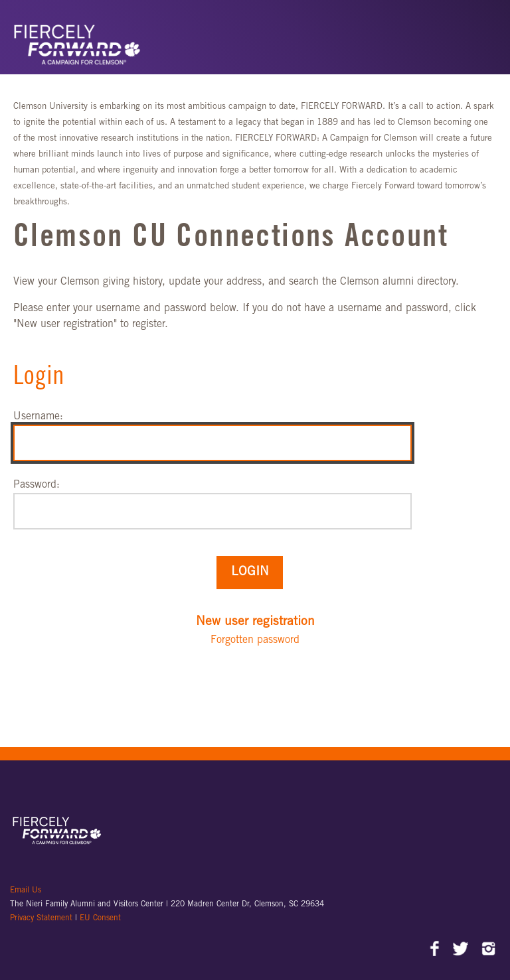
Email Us (26, 890)
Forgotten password (255, 640)
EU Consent (100, 918)
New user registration (255, 622)
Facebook (435, 950)
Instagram (488, 950)
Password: (37, 485)
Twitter (462, 950)
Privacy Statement (42, 918)
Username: (38, 417)
